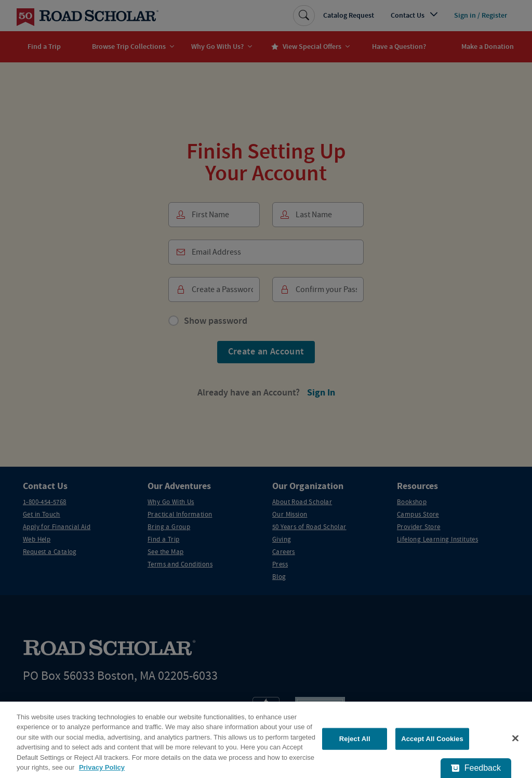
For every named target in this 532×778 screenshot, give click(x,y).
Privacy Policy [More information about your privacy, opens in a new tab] (102, 767)
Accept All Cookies (432, 739)
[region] (266, 740)
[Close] (515, 739)
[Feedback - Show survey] (476, 768)
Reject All (355, 739)
